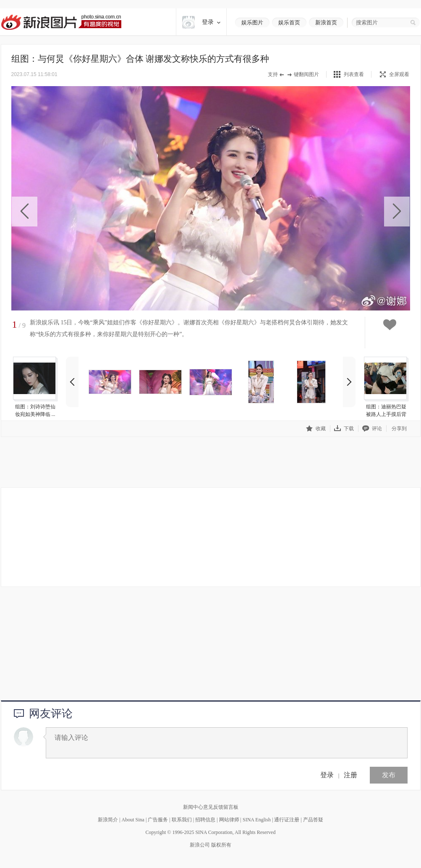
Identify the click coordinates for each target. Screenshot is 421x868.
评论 (372, 428)
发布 (389, 775)
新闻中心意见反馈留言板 (211, 807)
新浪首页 (326, 22)
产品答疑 (313, 820)
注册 (350, 775)
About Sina (133, 820)
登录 (327, 775)
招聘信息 (205, 820)
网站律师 (229, 820)
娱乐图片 (252, 22)
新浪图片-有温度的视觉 (61, 22)
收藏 (316, 428)
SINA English (257, 820)
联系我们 (182, 820)
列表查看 (354, 74)
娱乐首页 (289, 22)
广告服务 (158, 820)
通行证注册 (287, 820)
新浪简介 (108, 820)
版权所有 (221, 845)
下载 (344, 428)
